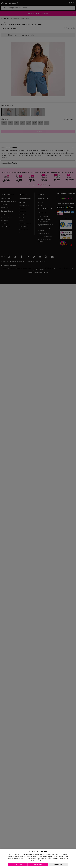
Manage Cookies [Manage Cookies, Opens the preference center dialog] (58, 864)
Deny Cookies (38, 864)
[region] (38, 859)
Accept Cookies (18, 864)
